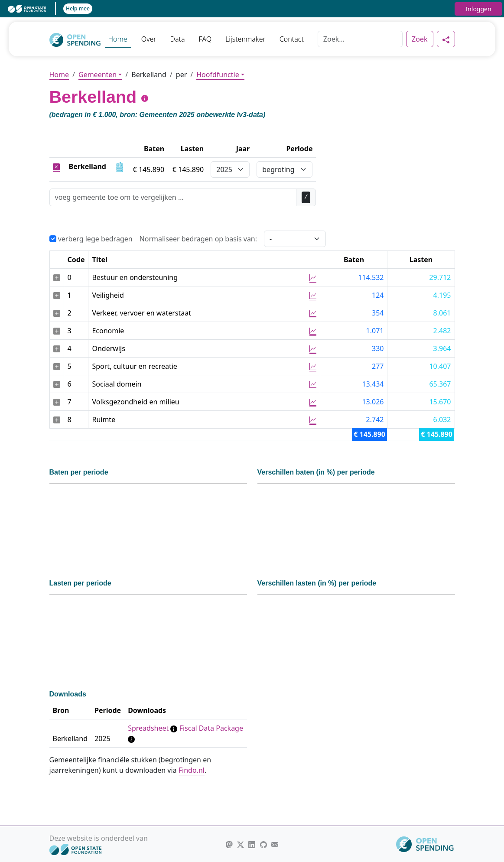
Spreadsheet (148, 728)
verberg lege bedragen (91, 239)
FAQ (205, 39)
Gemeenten (98, 75)
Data (178, 39)
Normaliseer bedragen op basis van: (198, 239)
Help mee (78, 8)
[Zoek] (360, 39)
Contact (292, 39)
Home (118, 39)
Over (149, 39)
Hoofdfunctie (218, 75)
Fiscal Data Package (211, 728)
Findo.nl (192, 770)
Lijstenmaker (245, 39)
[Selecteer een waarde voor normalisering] (295, 239)
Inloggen (478, 9)
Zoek (419, 39)
